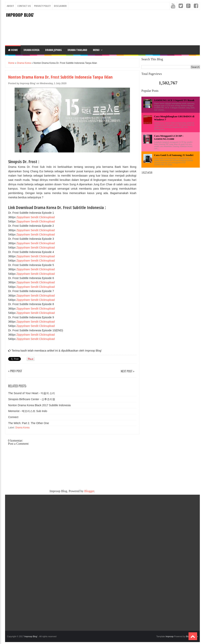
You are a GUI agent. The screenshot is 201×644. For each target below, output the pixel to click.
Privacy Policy (42, 6)
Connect (13, 417)
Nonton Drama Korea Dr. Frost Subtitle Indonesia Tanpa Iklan (60, 77)
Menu (96, 50)
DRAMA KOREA (31, 50)
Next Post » (128, 371)
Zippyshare (23, 217)
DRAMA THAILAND (77, 50)
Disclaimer (60, 6)
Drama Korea (24, 63)
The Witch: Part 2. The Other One (29, 423)
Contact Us (24, 6)
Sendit (34, 217)
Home (13, 50)
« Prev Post (15, 371)
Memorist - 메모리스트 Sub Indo (28, 411)
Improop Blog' (20, 15)
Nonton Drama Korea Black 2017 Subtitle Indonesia (39, 405)
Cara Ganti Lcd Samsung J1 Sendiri (174, 155)
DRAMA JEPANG (53, 50)
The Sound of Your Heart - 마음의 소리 (32, 393)
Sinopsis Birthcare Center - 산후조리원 (32, 399)
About (10, 6)
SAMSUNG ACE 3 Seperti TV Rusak (174, 100)
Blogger (89, 491)
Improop (169, 636)
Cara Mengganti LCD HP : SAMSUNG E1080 (169, 137)
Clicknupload (47, 217)
